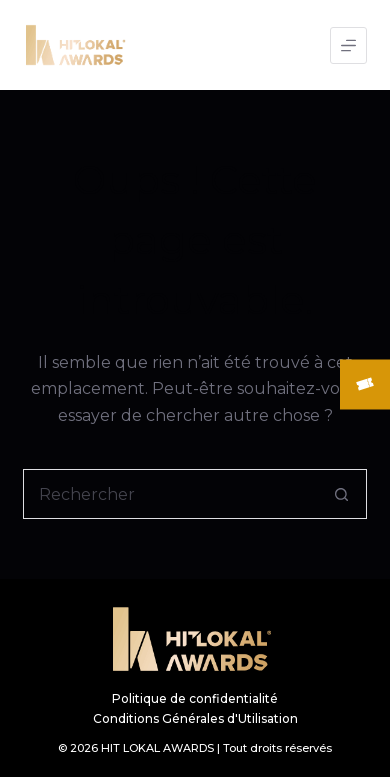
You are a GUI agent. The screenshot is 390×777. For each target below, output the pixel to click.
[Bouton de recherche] (342, 494)
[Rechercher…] (169, 494)
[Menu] (348, 45)
